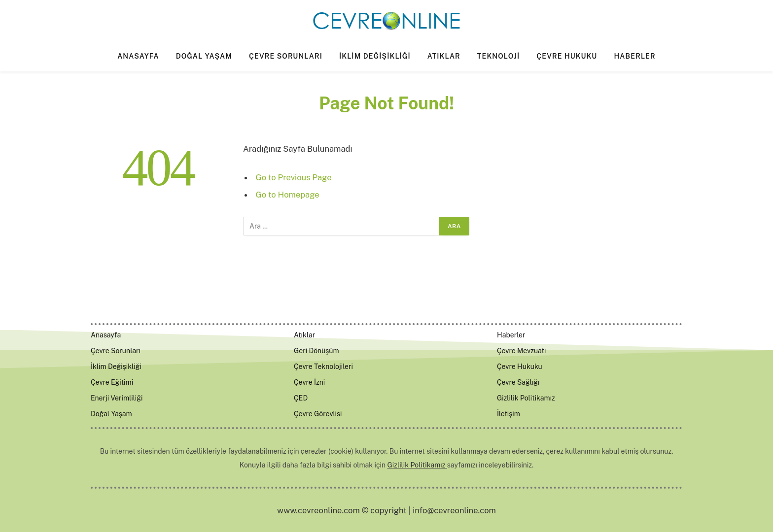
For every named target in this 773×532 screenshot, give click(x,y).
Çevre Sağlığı (518, 382)
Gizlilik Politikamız (526, 398)
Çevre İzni (309, 382)
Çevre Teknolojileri (323, 366)
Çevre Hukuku (567, 56)
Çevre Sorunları (286, 56)
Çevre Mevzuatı (521, 351)
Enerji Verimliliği (117, 398)
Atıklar (444, 56)
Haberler (634, 56)
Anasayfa (138, 56)
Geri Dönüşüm (316, 351)
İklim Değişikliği (375, 56)
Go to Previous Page (294, 177)
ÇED (301, 398)
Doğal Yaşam (204, 56)
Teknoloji (498, 56)
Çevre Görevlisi (318, 414)
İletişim (509, 414)
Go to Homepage (288, 195)
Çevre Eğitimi (112, 382)
